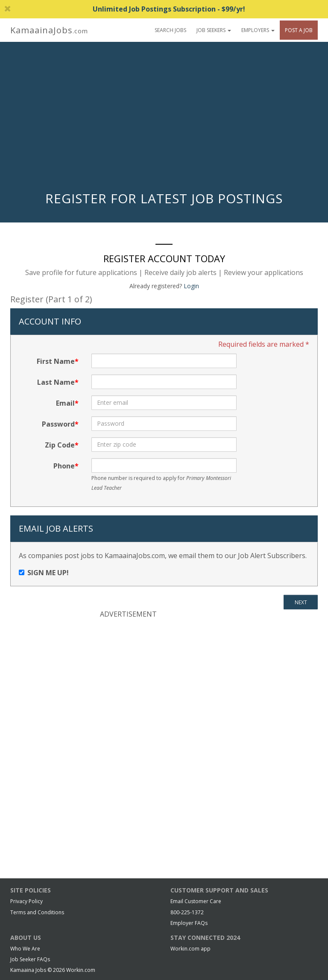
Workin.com (81, 970)
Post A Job (299, 30)
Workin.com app (190, 949)
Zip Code (60, 445)
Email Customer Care (196, 901)
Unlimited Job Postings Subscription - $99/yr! (125, 9)
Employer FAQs (189, 923)
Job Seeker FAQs (30, 959)
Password (58, 424)
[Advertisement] (164, 119)
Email (65, 403)
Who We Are (25, 949)
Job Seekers (214, 30)
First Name (56, 361)
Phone (64, 466)
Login (191, 286)
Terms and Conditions (37, 912)
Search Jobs (170, 30)
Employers (258, 30)
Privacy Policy (26, 901)
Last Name (56, 382)
